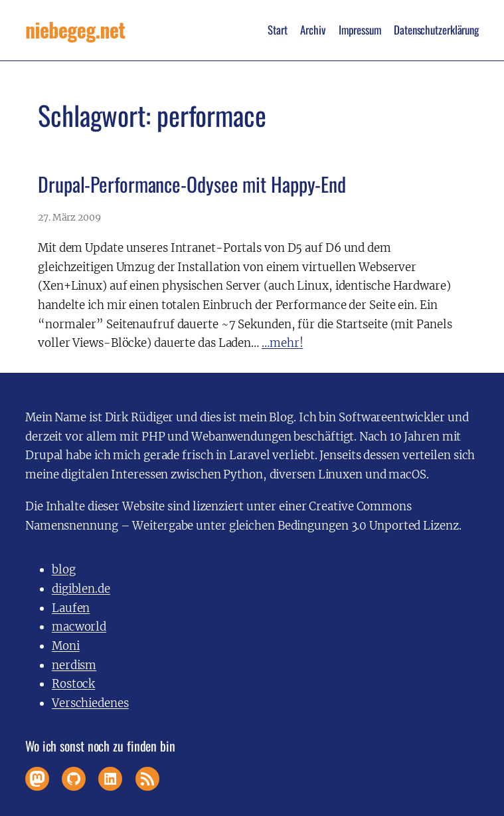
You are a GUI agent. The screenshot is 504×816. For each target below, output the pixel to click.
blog (64, 569)
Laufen (71, 608)
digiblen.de (81, 589)
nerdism (74, 665)
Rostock (73, 684)
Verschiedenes (90, 703)
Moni (66, 646)
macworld (79, 627)
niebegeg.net (75, 30)
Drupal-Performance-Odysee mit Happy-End (192, 184)
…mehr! (282, 343)
